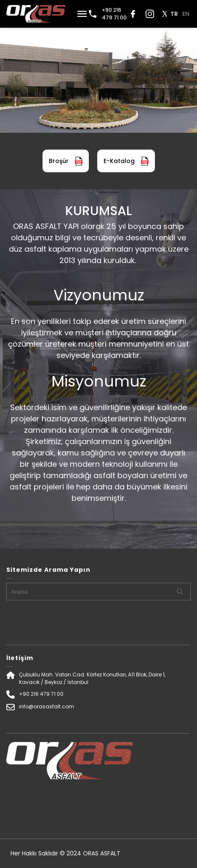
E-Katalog (126, 161)
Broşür (66, 161)
